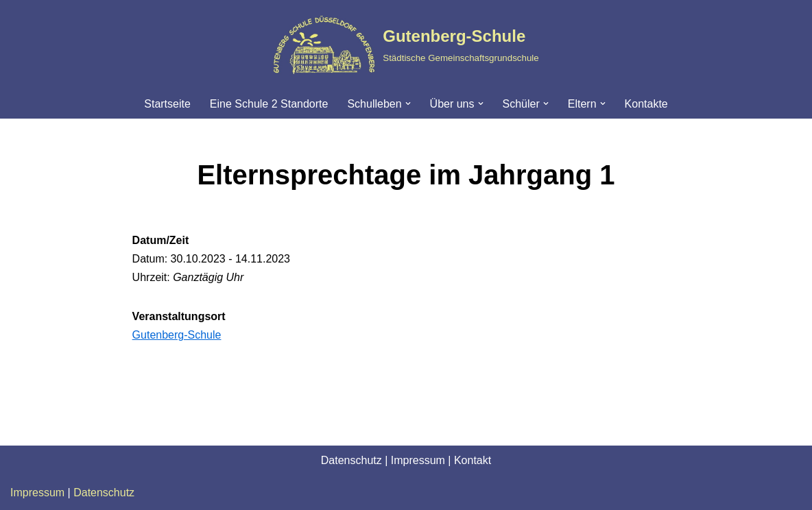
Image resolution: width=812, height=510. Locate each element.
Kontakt (473, 460)
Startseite (167, 104)
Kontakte (646, 104)
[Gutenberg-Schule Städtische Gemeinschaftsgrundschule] (406, 45)
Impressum (418, 460)
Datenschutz (351, 460)
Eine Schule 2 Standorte (269, 104)
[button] (408, 104)
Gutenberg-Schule (177, 335)
